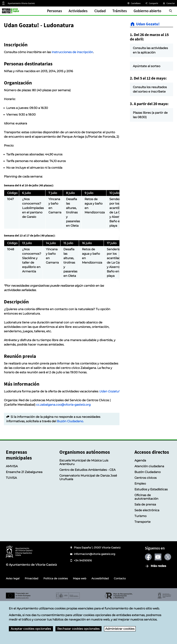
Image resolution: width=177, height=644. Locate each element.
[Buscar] (171, 11)
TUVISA (11, 519)
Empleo (140, 525)
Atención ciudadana (149, 507)
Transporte (143, 563)
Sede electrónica (147, 551)
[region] (62, 249)
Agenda (140, 501)
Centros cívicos (146, 519)
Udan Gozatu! (148, 24)
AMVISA (12, 507)
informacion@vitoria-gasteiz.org (95, 595)
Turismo (140, 557)
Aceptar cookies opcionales (31, 629)
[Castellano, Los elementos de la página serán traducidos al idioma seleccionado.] (134, 3)
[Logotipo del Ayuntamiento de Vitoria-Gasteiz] (19, 593)
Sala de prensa (145, 545)
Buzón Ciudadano (148, 513)
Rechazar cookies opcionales (78, 629)
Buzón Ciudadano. (70, 462)
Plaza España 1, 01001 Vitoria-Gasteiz (97, 589)
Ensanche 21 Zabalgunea (24, 513)
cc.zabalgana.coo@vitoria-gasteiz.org (63, 446)
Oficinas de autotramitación (146, 538)
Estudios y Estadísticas (151, 530)
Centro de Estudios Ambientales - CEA (87, 511)
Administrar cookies (120, 629)
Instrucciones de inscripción (72, 93)
